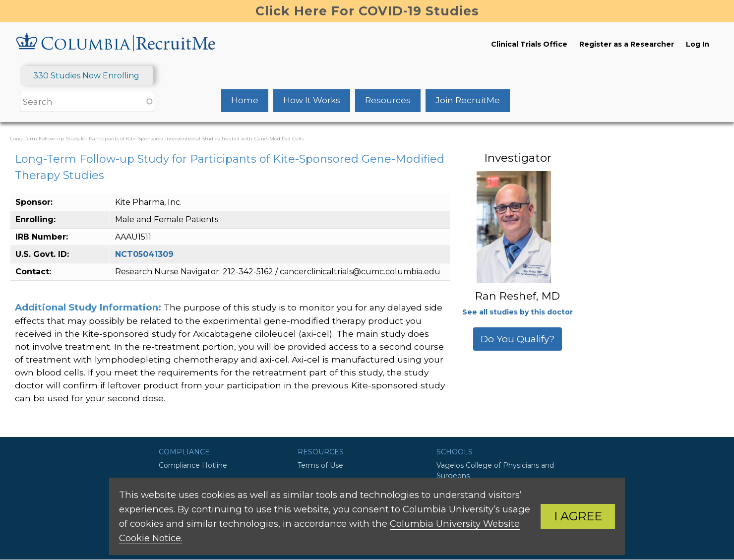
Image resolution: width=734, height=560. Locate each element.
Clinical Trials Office (529, 44)
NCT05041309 (144, 254)
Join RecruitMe (468, 100)
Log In (698, 44)
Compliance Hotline (193, 465)
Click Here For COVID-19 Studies (367, 11)
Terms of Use (320, 465)
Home (245, 100)
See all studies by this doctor (518, 312)
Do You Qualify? (518, 339)
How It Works (312, 100)
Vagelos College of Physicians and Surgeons (495, 470)
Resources (388, 100)
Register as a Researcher (627, 44)
